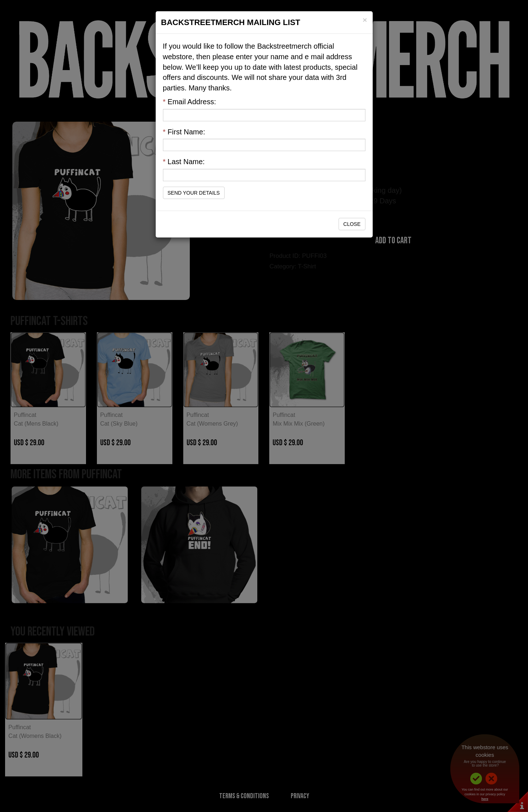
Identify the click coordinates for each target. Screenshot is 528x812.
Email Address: (190, 102)
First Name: (184, 132)
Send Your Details (194, 193)
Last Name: (184, 162)
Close (352, 224)
